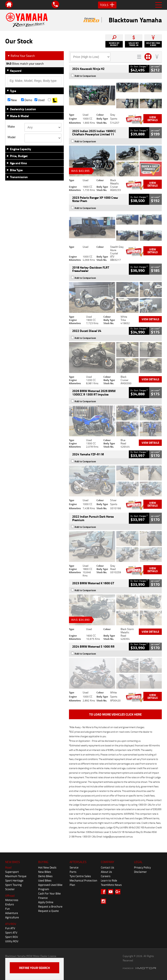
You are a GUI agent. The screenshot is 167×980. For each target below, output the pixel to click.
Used (39, 100)
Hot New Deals (47, 867)
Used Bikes (45, 880)
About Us (106, 872)
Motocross (12, 900)
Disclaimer (140, 872)
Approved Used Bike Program (50, 887)
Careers (106, 876)
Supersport (12, 872)
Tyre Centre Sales (80, 876)
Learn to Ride (109, 880)
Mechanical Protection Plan (83, 883)
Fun (7, 909)
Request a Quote (48, 911)
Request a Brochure (50, 906)
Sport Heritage (14, 880)
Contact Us (107, 867)
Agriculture (12, 917)
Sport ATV (11, 932)
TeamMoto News (111, 885)
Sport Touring (13, 885)
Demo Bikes (45, 876)
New (12, 100)
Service (74, 867)
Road (8, 867)
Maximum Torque (16, 876)
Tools (107, 5)
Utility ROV (12, 941)
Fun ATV (10, 928)
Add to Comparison (85, 76)
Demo (27, 100)
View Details (153, 119)
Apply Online (46, 902)
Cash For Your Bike (49, 893)
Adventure (12, 913)
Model (11, 137)
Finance (43, 898)
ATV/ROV (11, 924)
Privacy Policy (142, 867)
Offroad (10, 896)
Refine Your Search (21, 56)
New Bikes (45, 872)
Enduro (10, 904)
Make (11, 126)
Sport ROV (12, 937)
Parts (73, 872)
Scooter (10, 889)
